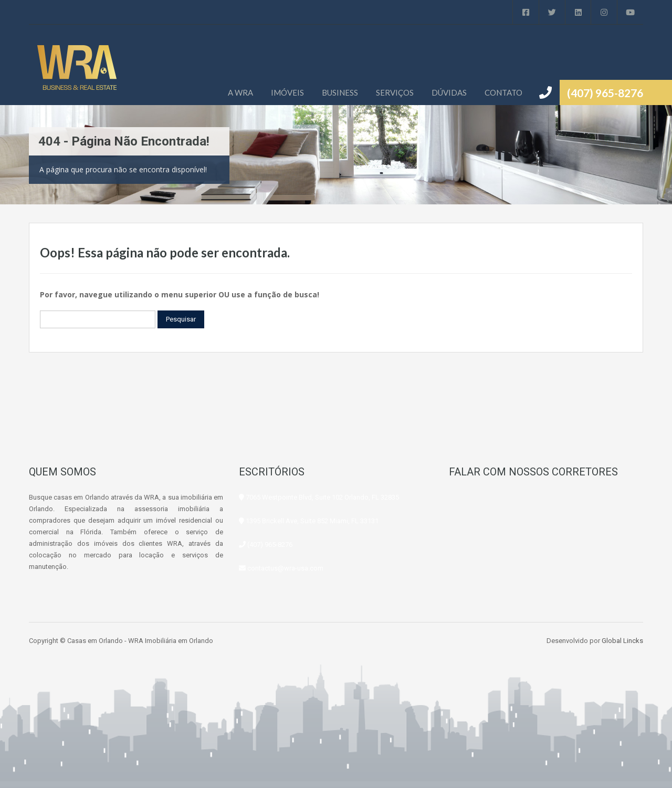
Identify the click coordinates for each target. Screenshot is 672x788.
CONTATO (503, 92)
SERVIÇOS (395, 92)
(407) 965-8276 (605, 93)
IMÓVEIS (287, 92)
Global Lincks (622, 641)
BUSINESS (340, 92)
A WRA (240, 92)
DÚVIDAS (449, 92)
